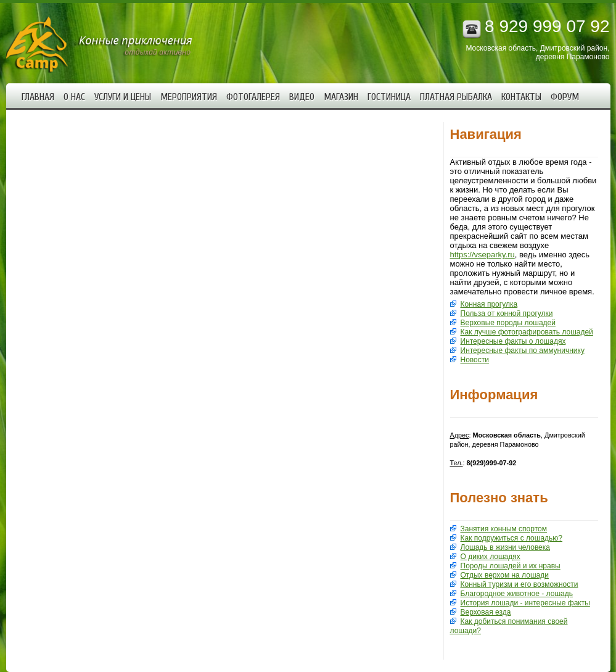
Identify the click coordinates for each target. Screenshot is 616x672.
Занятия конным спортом (504, 529)
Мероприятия (189, 97)
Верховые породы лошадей (508, 323)
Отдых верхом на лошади (505, 575)
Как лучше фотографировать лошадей (527, 332)
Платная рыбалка (456, 97)
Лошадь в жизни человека (505, 547)
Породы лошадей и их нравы (511, 566)
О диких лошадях (491, 557)
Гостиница (389, 97)
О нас (74, 97)
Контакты (521, 97)
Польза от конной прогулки (507, 313)
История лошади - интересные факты (525, 603)
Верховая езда (486, 612)
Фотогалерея (253, 97)
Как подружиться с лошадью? (512, 538)
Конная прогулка (489, 304)
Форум (565, 97)
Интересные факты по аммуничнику (523, 351)
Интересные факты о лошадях (513, 341)
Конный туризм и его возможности (519, 584)
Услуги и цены (123, 97)
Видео (302, 97)
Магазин (341, 97)
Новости (475, 360)
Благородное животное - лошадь (517, 594)
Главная (38, 97)
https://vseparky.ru (483, 255)
